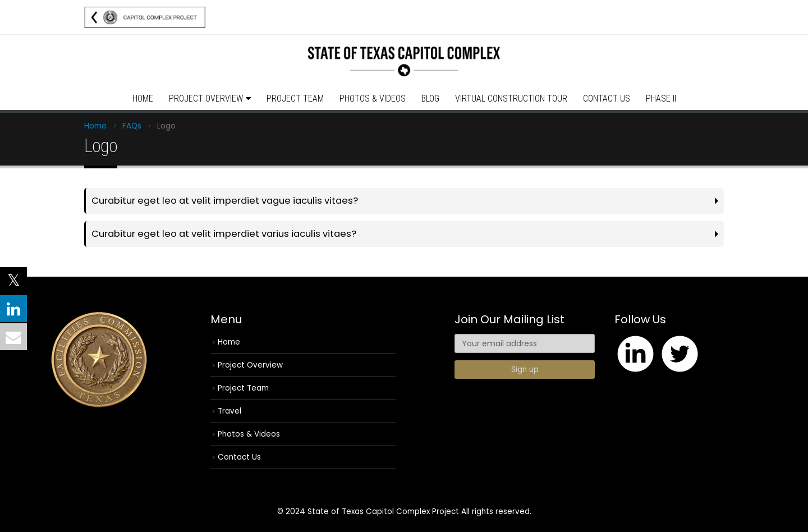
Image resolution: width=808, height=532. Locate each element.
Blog (430, 98)
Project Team (295, 98)
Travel (229, 411)
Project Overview (206, 98)
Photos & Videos (373, 98)
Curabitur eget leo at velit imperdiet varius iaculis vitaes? (224, 234)
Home (143, 98)
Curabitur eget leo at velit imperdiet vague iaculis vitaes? (225, 201)
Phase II (661, 98)
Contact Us (607, 98)
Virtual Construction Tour (511, 98)
